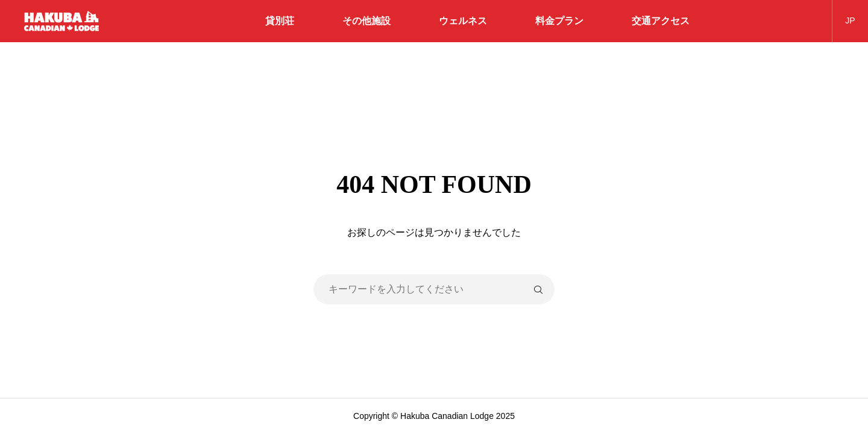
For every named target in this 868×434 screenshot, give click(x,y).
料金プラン (559, 21)
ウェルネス (463, 21)
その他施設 (366, 21)
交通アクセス (661, 21)
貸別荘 (280, 21)
